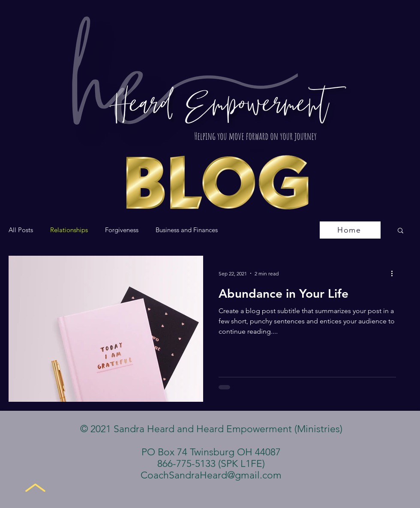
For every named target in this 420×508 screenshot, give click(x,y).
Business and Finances (187, 230)
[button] (400, 231)
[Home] (350, 230)
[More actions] (395, 273)
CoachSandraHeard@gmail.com (211, 475)
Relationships (69, 230)
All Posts (21, 230)
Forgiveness (122, 230)
